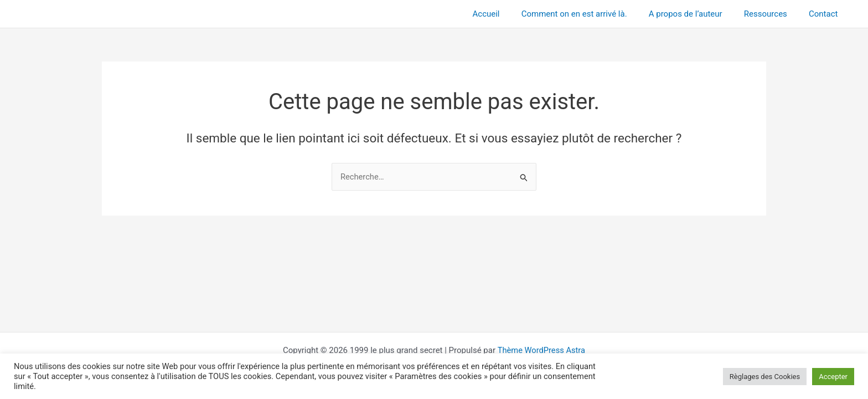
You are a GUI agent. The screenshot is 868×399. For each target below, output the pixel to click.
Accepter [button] (833, 377)
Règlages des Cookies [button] (765, 377)
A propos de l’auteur (698, 14)
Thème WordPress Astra (541, 350)
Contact (826, 14)
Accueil (509, 14)
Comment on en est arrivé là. (592, 14)
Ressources (773, 14)
